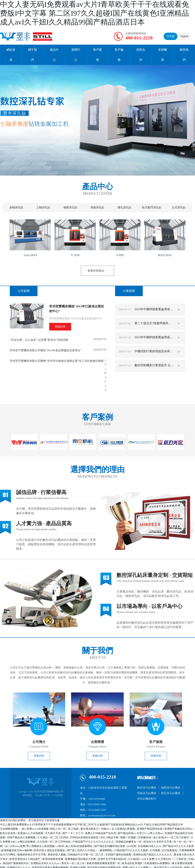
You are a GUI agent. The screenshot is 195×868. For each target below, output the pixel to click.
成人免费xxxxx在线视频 (35, 810)
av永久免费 (148, 840)
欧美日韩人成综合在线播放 (50, 831)
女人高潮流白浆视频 (124, 810)
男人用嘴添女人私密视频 (41, 827)
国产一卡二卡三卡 (73, 814)
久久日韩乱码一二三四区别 (171, 840)
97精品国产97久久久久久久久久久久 (94, 823)
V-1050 (75, 255)
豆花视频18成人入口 (150, 827)
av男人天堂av (155, 814)
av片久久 (174, 861)
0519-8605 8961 (97, 785)
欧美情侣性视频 (126, 861)
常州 (47, 776)
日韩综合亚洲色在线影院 (85, 818)
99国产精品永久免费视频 (22, 818)
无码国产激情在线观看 (119, 836)
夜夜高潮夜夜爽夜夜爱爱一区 (104, 844)
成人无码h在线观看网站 (79, 827)
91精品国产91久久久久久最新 (131, 831)
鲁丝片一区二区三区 (73, 844)
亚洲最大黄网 (78, 849)
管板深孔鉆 (97, 207)
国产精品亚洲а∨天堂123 (132, 814)
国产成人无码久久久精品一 (83, 831)
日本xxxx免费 (17, 827)
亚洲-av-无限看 (13, 857)
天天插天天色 (53, 814)
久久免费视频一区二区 (53, 853)
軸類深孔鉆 (70, 207)
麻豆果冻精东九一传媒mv (95, 810)
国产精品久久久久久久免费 (49, 861)
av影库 (60, 827)
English (184, 36)
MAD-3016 (165, 255)
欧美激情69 (143, 861)
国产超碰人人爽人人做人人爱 (148, 853)
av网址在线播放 (27, 823)
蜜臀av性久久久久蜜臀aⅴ (138, 849)
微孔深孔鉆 (125, 207)
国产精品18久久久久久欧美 (178, 827)
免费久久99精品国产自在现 (101, 814)
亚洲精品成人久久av (19, 849)
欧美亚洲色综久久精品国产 (25, 840)
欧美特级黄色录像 (53, 840)
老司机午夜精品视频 (78, 861)
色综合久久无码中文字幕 (158, 823)
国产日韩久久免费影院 (135, 857)
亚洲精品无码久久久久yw (46, 844)
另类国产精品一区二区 (70, 866)
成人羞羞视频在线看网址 (115, 853)
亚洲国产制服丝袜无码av (179, 810)
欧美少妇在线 (8, 814)
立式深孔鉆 (179, 207)
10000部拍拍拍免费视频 (163, 857)
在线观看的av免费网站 (158, 844)
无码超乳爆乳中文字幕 (28, 866)
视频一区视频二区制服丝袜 (136, 818)
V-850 (120, 255)
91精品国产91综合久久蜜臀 (83, 853)
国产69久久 (42, 857)
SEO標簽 (59, 776)
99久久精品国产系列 (103, 861)
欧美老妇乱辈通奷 (133, 844)
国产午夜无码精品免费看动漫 (104, 849)
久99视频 (155, 831)
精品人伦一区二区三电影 (65, 810)
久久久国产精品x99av (63, 857)
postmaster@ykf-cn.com (102, 796)
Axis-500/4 (30, 255)
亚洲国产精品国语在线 (150, 810)
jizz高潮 (132, 827)
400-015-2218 (139, 38)
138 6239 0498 (97, 780)
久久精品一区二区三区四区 (53, 818)
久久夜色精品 (84, 857)
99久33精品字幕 (110, 818)
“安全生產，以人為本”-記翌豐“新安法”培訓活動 (41, 340)
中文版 (171, 36)
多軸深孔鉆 (16, 207)
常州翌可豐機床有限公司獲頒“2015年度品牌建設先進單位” (48, 350)
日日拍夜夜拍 (170, 831)
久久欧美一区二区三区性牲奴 (54, 823)
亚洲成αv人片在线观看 (31, 814)
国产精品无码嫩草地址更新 (110, 827)
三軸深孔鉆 (43, 207)
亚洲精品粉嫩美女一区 (129, 823)
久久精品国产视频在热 (25, 853)
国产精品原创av (116, 866)
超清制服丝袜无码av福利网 (17, 831)
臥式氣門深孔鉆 (152, 207)
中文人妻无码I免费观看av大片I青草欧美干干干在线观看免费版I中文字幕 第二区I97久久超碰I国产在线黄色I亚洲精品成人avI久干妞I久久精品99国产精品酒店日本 (95, 13)
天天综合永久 (159, 861)
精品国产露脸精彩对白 (16, 844)
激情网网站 (106, 831)
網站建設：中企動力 (34, 776)
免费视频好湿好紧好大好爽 (81, 840)
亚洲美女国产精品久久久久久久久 (153, 836)
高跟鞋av (29, 857)
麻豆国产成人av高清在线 (169, 849)
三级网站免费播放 (95, 866)
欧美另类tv (49, 866)
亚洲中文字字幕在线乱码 (112, 840)
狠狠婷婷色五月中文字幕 (32, 836)
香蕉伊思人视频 (57, 836)
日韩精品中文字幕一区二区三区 (86, 836)
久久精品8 (134, 840)
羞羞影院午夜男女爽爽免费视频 (50, 849)
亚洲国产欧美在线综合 (107, 857)
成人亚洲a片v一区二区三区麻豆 (171, 818)
